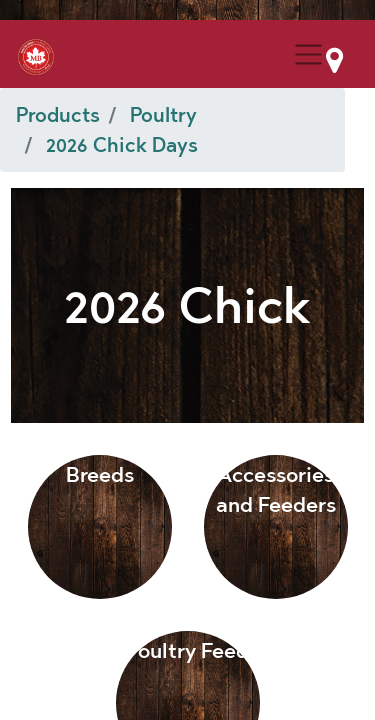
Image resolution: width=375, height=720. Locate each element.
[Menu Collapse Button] (308, 54)
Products (58, 115)
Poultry (163, 115)
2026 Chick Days (122, 145)
